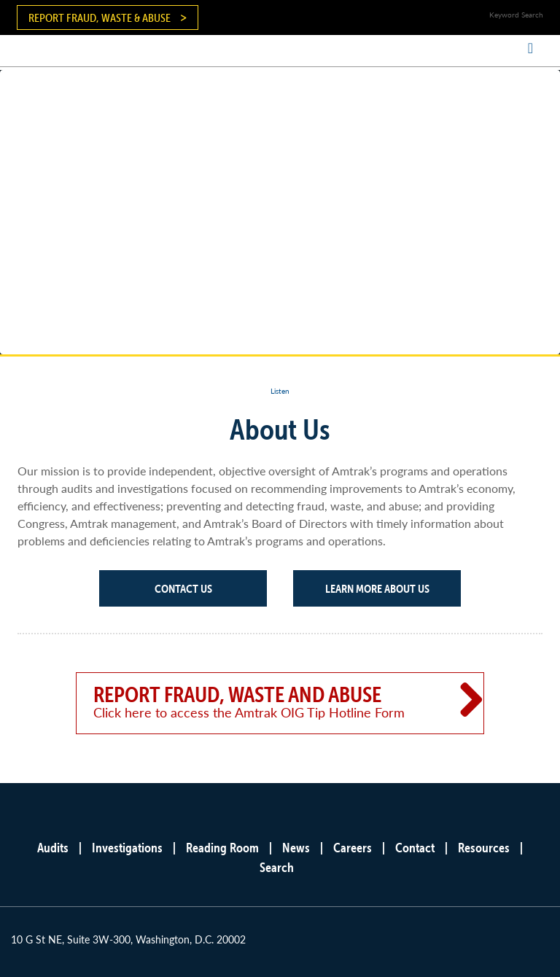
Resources (484, 848)
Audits (53, 848)
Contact (415, 848)
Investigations (127, 848)
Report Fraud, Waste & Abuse (100, 17)
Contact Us (183, 588)
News (296, 848)
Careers (353, 848)
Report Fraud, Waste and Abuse (260, 701)
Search (277, 867)
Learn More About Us (377, 588)
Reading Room (222, 848)
